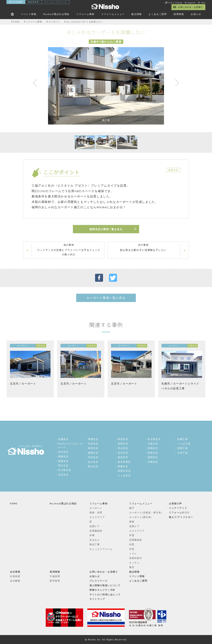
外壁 (132, 535)
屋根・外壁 (96, 513)
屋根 (132, 522)
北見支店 (63, 475)
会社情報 (15, 572)
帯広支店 (63, 466)
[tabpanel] (106, 86)
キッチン (134, 563)
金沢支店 (123, 453)
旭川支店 (63, 452)
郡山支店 (93, 467)
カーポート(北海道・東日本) (146, 513)
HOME (14, 504)
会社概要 (15, 581)
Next (176, 84)
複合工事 (95, 545)
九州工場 (183, 453)
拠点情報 (136, 14)
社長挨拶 (15, 576)
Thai (203, 3)
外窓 (132, 549)
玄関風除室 (96, 531)
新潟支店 (123, 439)
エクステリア (97, 517)
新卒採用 (55, 581)
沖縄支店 (153, 462)
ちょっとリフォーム (101, 549)
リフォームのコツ (179, 513)
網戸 (132, 508)
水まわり (95, 540)
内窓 (132, 545)
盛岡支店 (93, 453)
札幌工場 (183, 439)
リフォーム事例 (85, 14)
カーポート (96, 508)
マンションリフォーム (55, 2)
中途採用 (55, 576)
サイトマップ (97, 599)
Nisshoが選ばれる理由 (56, 14)
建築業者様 (33, 2)
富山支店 (123, 448)
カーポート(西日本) (140, 517)
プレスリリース (98, 581)
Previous (36, 84)
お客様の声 (175, 504)
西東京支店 (124, 471)
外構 (92, 535)
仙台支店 (93, 462)
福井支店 (123, 457)
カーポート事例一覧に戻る (106, 298)
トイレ (133, 554)
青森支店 (93, 439)
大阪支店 (153, 444)
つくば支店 (124, 475)
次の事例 (143, 248)
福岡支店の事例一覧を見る (106, 229)
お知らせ (196, 14)
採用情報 (179, 14)
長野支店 (123, 444)
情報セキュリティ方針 (102, 590)
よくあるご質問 (158, 14)
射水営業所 (124, 462)
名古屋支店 (154, 439)
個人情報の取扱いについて (105, 586)
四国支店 (153, 448)
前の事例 (69, 250)
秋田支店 (93, 448)
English (192, 3)
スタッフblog (175, 3)
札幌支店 (63, 439)
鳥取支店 (153, 453)
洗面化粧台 (136, 558)
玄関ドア (95, 526)
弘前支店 (93, 444)
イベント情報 (29, 14)
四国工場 (183, 448)
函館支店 (63, 457)
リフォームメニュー (113, 14)
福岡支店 (153, 457)
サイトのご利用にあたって (105, 595)
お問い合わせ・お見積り (190, 7)
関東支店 (123, 467)
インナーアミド (178, 508)
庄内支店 (93, 457)
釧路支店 (63, 461)
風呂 (132, 567)
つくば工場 (184, 444)
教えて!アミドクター (181, 517)
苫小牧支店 (65, 470)
